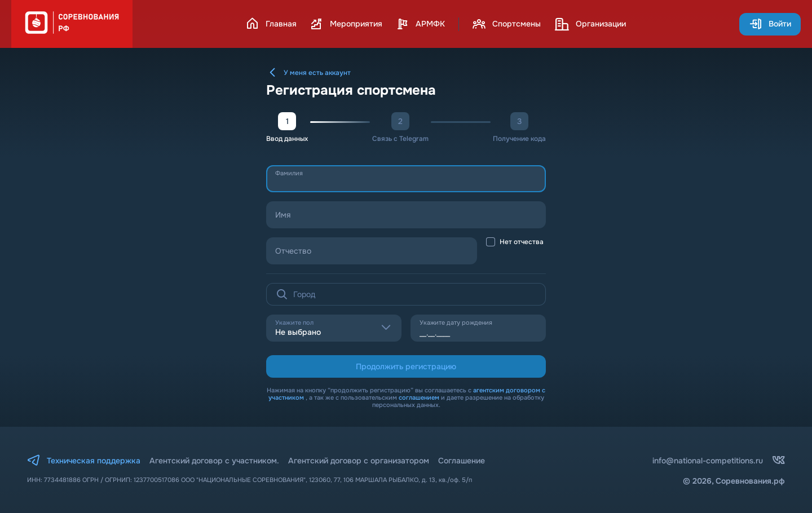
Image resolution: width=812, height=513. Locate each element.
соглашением (419, 397)
